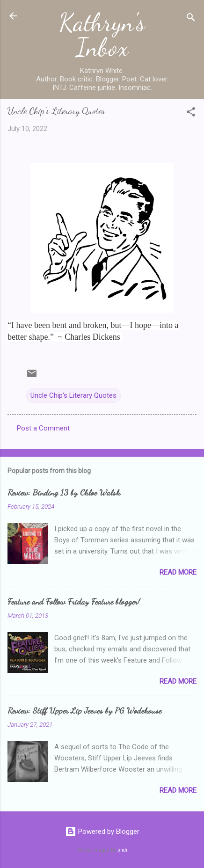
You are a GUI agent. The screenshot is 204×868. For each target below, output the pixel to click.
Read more (178, 572)
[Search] (191, 19)
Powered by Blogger (102, 832)
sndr (123, 850)
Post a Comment (43, 428)
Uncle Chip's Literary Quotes (73, 395)
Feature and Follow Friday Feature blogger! (74, 601)
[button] (191, 113)
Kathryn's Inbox (102, 35)
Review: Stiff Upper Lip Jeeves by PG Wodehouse (84, 710)
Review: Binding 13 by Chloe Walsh (64, 492)
